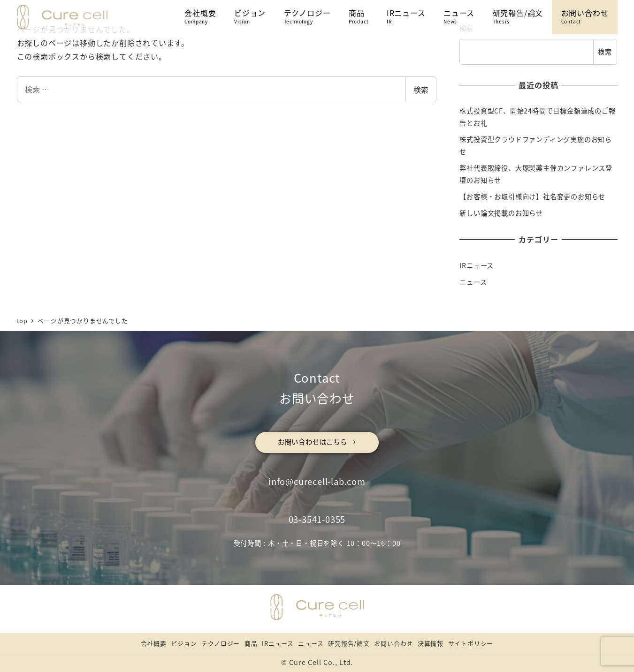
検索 (421, 90)
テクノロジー (221, 643)
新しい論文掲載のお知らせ (501, 213)
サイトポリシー (471, 643)
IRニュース (477, 265)
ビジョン (184, 643)
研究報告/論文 (349, 643)
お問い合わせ (393, 643)
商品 (251, 643)
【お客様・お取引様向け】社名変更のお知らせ (532, 196)
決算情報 (431, 643)
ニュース (473, 282)
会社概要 (154, 643)
